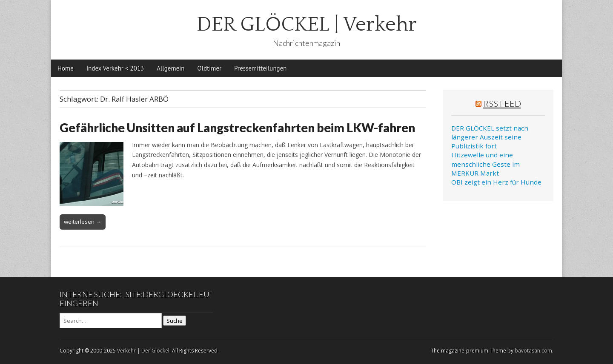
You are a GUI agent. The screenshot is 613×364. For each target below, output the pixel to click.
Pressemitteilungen (260, 68)
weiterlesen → (83, 222)
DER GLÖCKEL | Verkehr (307, 24)
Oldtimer (210, 68)
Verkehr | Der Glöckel (143, 351)
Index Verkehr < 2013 (115, 68)
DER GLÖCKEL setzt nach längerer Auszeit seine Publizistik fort (490, 137)
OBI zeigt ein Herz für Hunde (496, 182)
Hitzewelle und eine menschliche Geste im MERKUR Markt (486, 164)
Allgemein (170, 68)
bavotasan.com (533, 351)
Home (66, 68)
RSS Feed (502, 103)
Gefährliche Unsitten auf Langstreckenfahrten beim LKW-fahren (237, 128)
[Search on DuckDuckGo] (111, 321)
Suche (175, 321)
